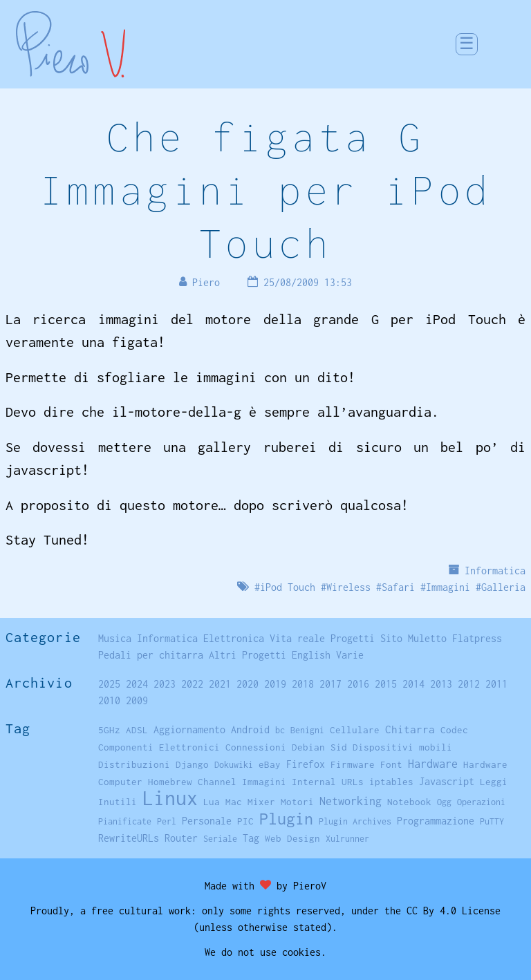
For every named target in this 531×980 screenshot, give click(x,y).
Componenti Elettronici (159, 747)
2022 (192, 684)
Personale (207, 821)
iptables (391, 782)
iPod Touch (288, 587)
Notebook (409, 802)
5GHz (109, 730)
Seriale (220, 839)
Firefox (306, 764)
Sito (391, 638)
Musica (115, 638)
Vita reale (297, 638)
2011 (496, 684)
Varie (350, 655)
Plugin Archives (355, 821)
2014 (413, 684)
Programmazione (436, 821)
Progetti (353, 638)
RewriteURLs (129, 838)
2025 (109, 684)
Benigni (307, 730)
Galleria (503, 587)
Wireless (348, 587)
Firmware (353, 764)
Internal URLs (328, 782)
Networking (351, 801)
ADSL (137, 730)
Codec (454, 730)
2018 (303, 684)
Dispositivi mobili (402, 747)
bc (280, 730)
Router (181, 838)
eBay (270, 764)
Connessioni (256, 747)
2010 (109, 700)
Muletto (427, 638)
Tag (251, 838)
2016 (358, 684)
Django (192, 764)
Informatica (495, 571)
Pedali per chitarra (151, 655)
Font (391, 764)
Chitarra (410, 729)
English (311, 655)
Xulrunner (347, 839)
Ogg (444, 802)
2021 (220, 684)
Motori (297, 802)
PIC (245, 821)
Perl (167, 821)
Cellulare (355, 730)
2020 (248, 684)
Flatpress (477, 638)
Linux (170, 798)
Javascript (447, 781)
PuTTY (492, 821)
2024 (137, 684)
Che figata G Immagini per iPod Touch (266, 190)
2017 (330, 684)
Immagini (448, 587)
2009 (137, 700)
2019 (275, 684)
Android (250, 730)
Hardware (433, 763)
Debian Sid (319, 747)
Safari (398, 587)
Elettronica (234, 638)
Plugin (286, 819)
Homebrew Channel (192, 782)
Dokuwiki (234, 765)
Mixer (261, 802)
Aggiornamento (189, 729)
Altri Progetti (248, 655)
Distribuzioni (134, 764)
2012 (469, 684)
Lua (212, 802)
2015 (386, 684)
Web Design (292, 838)
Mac (234, 802)
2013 (441, 684)
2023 (165, 684)
